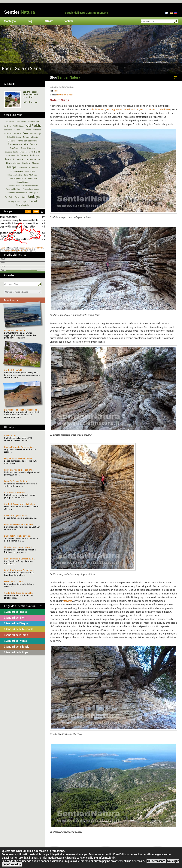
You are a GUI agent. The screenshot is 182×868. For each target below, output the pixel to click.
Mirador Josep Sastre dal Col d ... (19, 547)
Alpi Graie (7, 126)
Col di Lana (8, 134)
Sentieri (20, 12)
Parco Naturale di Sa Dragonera (19, 525)
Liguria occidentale (33, 159)
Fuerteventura (15, 144)
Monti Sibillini (30, 171)
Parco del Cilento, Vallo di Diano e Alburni (23, 186)
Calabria (18, 130)
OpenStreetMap (11, 251)
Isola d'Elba (34, 152)
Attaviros (67, 601)
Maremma (23, 168)
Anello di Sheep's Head (15, 370)
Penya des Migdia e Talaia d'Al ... (19, 470)
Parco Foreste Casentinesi (17, 193)
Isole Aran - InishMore (14, 331)
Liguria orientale (13, 163)
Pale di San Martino (15, 175)
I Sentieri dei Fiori (15, 618)
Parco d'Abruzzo (23, 182)
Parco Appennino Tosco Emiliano (23, 178)
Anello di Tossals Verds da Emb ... (19, 504)
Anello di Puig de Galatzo (16, 516)
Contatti (68, 21)
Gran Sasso (14, 148)
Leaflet (3, 248)
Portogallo (33, 193)
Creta (26, 133)
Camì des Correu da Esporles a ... (19, 570)
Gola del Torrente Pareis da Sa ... (19, 447)
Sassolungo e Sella (13, 202)
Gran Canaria (31, 144)
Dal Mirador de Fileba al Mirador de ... (22, 410)
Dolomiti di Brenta (14, 137)
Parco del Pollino (13, 189)
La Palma (35, 155)
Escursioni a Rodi (65, 95)
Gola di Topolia (97, 110)
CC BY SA (22, 251)
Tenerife (33, 201)
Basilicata (8, 130)
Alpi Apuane (10, 122)
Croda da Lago (36, 134)
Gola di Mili (164, 110)
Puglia (17, 197)
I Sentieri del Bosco (15, 612)
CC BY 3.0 (39, 248)
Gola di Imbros (149, 110)
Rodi (56, 91)
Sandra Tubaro (30, 92)
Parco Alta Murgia (31, 175)
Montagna (10, 21)
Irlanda (23, 152)
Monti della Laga (17, 171)
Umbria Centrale (23, 205)
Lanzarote (10, 159)
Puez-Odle (9, 197)
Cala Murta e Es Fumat (15, 493)
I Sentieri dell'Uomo (16, 635)
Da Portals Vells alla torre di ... (18, 536)
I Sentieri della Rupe (16, 652)
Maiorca (36, 163)
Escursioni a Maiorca (14, 582)
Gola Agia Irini (114, 110)
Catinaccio (37, 130)
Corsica (17, 134)
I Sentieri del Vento (15, 641)
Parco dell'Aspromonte (31, 189)
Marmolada (33, 168)
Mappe (12, 167)
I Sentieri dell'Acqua (16, 623)
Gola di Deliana (131, 110)
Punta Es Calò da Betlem (15, 481)
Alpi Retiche (34, 126)
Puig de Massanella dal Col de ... (19, 459)
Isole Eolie (10, 156)
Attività (49, 21)
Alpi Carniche (21, 122)
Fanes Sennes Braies (27, 141)
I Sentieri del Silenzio (17, 647)
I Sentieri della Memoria (18, 629)
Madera (26, 163)
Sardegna (34, 197)
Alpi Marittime (18, 126)
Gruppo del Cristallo (28, 148)
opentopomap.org (28, 248)
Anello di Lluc (10, 436)
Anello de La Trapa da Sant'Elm (18, 593)
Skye (24, 201)
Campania (27, 130)
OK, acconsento (156, 861)
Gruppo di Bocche (12, 152)
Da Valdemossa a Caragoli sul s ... (20, 559)
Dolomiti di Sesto (30, 137)
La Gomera (23, 155)
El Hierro (12, 141)
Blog (29, 21)
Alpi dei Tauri (34, 122)
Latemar (20, 159)
